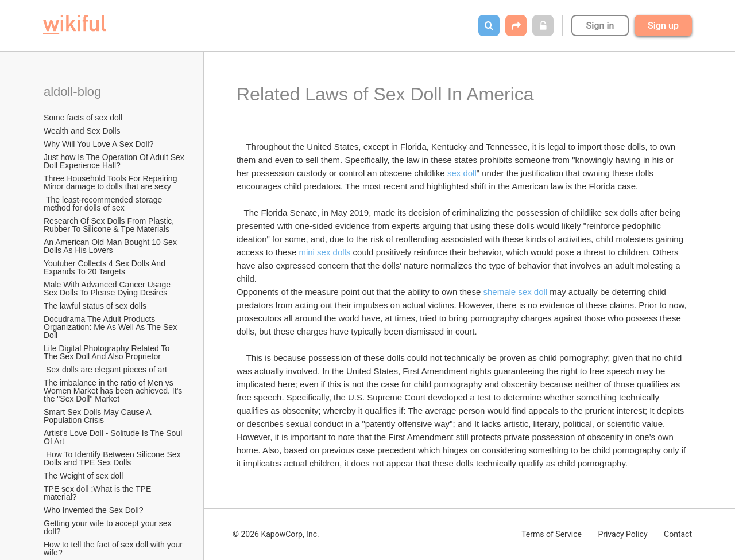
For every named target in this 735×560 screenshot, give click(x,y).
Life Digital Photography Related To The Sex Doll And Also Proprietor (108, 352)
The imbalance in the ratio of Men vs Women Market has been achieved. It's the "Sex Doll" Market (114, 391)
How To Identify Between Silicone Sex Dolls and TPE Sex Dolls (113, 458)
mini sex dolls (324, 252)
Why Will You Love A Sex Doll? (98, 144)
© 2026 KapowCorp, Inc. (276, 534)
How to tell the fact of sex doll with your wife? (114, 549)
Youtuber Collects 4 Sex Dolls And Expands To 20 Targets (106, 267)
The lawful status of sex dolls (95, 306)
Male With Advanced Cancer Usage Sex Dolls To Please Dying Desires (108, 289)
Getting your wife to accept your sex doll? (109, 527)
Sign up (663, 26)
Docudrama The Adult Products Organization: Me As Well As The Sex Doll (111, 327)
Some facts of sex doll (83, 118)
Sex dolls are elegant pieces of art (105, 370)
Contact (678, 534)
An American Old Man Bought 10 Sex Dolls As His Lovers (111, 246)
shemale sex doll (515, 292)
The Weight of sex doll (83, 476)
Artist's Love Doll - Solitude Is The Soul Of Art (114, 437)
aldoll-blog (74, 92)
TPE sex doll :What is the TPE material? (98, 493)
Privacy (622, 534)
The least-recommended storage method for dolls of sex (104, 204)
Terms (552, 534)
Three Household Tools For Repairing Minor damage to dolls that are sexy (111, 182)
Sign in (600, 26)
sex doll (462, 173)
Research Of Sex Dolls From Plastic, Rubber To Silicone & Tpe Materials (110, 225)
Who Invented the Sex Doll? (94, 510)
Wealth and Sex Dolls (82, 131)
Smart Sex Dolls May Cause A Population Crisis (98, 416)
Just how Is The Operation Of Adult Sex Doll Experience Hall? (115, 161)
